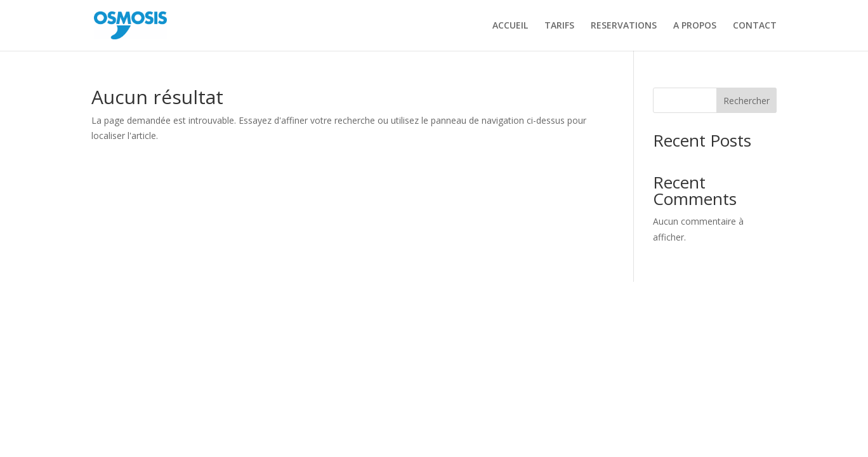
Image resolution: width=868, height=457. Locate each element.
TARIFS (559, 26)
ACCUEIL (510, 26)
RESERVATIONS (624, 26)
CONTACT (755, 26)
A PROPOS (695, 26)
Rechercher (746, 101)
